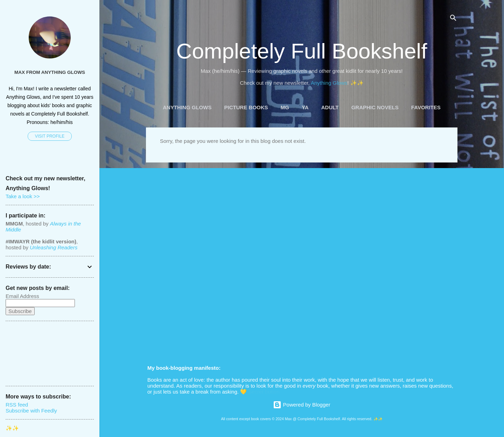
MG (285, 107)
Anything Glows (329, 83)
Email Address (22, 296)
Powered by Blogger (302, 405)
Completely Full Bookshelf (302, 51)
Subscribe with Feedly (31, 411)
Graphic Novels (375, 107)
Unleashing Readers (54, 247)
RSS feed (17, 405)
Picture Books (246, 107)
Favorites (426, 107)
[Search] (453, 19)
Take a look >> (23, 196)
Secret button (264, 392)
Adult (330, 107)
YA (305, 107)
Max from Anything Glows (50, 72)
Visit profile (50, 136)
